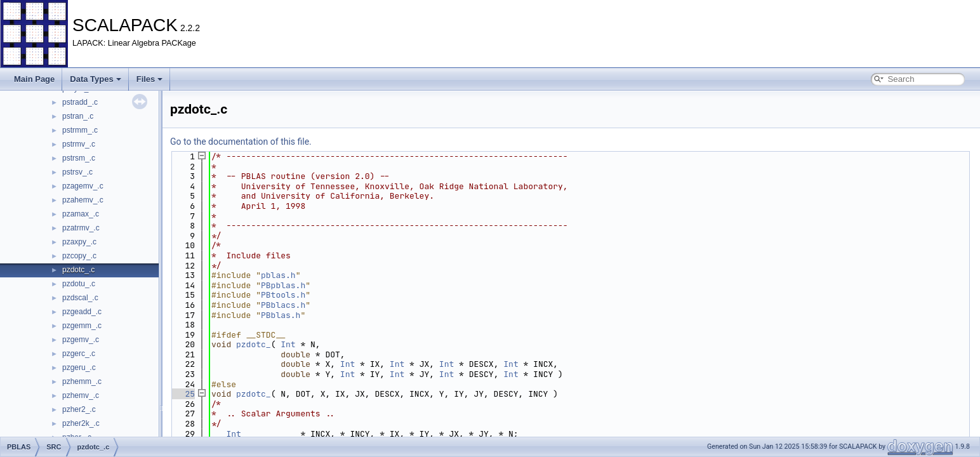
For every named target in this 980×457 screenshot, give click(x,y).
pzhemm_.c (82, 381)
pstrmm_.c (80, 130)
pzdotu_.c (79, 284)
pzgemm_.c (82, 326)
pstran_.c (78, 116)
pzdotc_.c (78, 270)
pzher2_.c (79, 409)
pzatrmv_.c (81, 228)
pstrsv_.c (77, 172)
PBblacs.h (283, 305)
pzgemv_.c (81, 340)
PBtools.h (283, 295)
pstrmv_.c (79, 144)
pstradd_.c (80, 102)
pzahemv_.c (83, 200)
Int (288, 344)
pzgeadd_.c (82, 312)
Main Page (34, 79)
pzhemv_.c (81, 395)
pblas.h (278, 275)
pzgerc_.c (79, 354)
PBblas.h (281, 315)
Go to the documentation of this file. (241, 142)
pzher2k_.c (81, 423)
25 (182, 394)
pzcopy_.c (79, 256)
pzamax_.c (81, 214)
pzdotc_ (254, 344)
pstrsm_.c (79, 158)
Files (150, 79)
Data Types (95, 79)
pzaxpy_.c (79, 242)
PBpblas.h (283, 285)
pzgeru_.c (79, 368)
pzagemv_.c (83, 186)
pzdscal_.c (80, 298)
